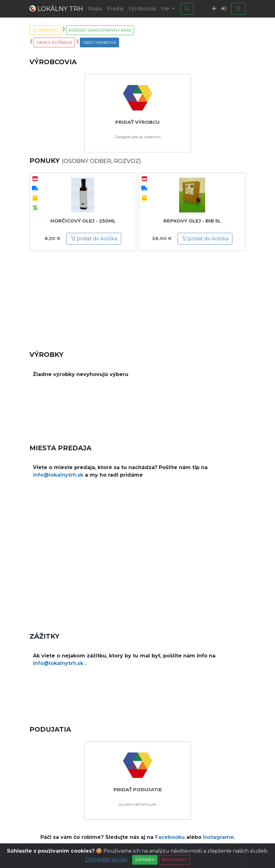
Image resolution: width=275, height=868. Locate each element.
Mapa (95, 9)
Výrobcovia (142, 9)
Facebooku (170, 837)
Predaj (115, 9)
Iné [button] (166, 9)
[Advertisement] (137, 296)
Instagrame (218, 837)
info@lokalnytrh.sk (58, 475)
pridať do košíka (94, 239)
